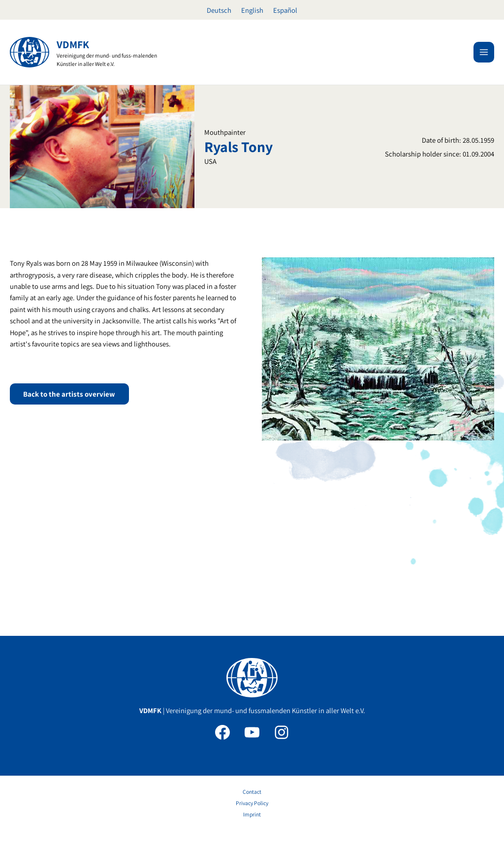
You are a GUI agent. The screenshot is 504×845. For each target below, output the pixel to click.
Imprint (252, 814)
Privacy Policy (252, 803)
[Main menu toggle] (484, 52)
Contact (252, 792)
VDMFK (73, 44)
